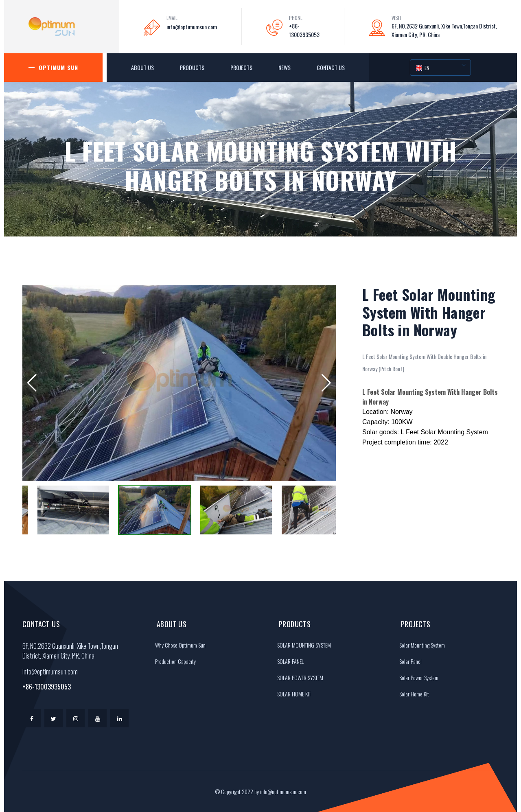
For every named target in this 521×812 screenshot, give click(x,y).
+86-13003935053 (304, 30)
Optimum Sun (58, 67)
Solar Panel (408, 661)
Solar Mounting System (420, 645)
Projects (241, 67)
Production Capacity (173, 661)
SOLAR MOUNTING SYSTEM (302, 645)
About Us (142, 67)
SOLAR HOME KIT (292, 694)
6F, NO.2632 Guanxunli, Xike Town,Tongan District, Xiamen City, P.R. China (444, 30)
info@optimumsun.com (192, 27)
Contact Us (331, 67)
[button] (32, 383)
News (285, 67)
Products (192, 67)
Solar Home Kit (412, 694)
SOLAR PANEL (288, 661)
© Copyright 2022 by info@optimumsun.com (260, 791)
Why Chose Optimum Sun (178, 645)
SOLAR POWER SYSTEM (298, 677)
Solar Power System (417, 677)
